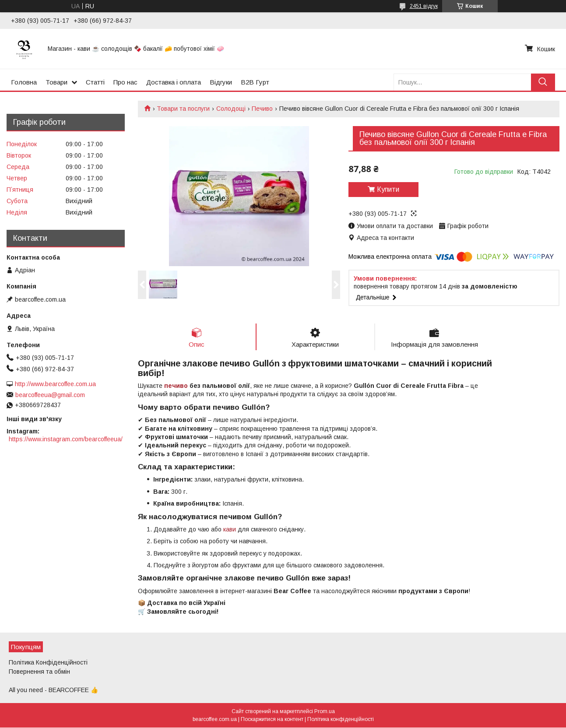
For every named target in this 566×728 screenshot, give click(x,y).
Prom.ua (325, 712)
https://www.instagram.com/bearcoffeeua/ (66, 439)
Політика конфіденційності (341, 720)
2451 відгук (424, 6)
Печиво (262, 109)
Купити (388, 189)
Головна (24, 82)
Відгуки (221, 82)
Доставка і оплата (174, 82)
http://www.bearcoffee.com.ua (55, 384)
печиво (176, 386)
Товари (56, 82)
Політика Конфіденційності (48, 662)
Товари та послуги (183, 109)
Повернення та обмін (39, 672)
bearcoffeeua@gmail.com (50, 395)
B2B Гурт (255, 82)
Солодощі (231, 109)
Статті (95, 82)
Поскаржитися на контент (272, 720)
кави (230, 529)
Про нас (125, 82)
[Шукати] (543, 82)
